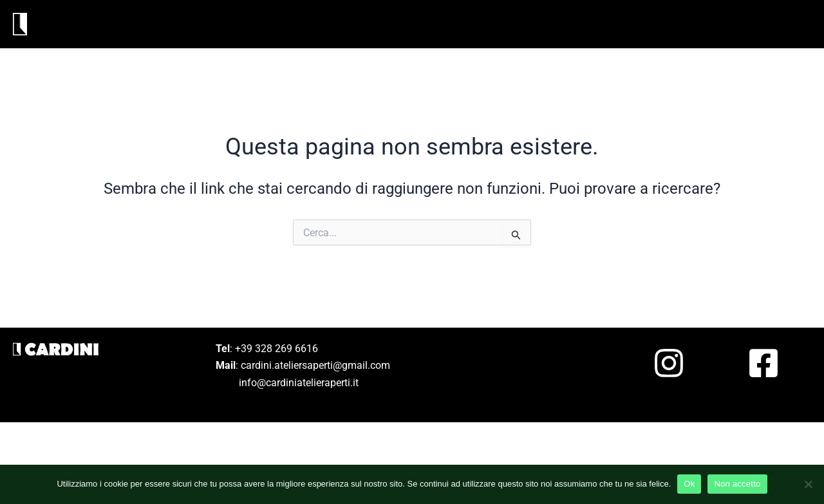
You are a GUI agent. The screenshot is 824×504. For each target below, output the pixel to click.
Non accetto (737, 484)
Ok (689, 484)
